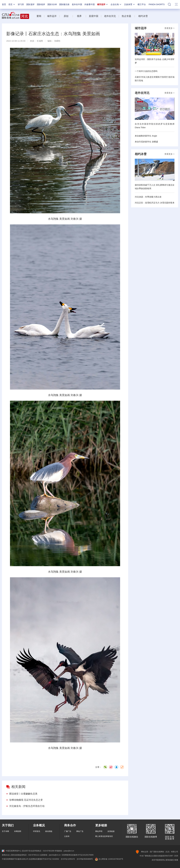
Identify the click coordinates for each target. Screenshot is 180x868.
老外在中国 (77, 4)
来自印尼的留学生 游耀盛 (146, 142)
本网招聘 (18, 831)
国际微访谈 (64, 4)
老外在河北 (110, 16)
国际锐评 (41, 4)
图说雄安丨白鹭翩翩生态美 (23, 794)
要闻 (39, 16)
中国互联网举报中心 (12, 851)
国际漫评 (30, 4)
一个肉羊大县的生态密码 (146, 71)
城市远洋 (103, 4)
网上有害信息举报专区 (104, 836)
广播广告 (68, 831)
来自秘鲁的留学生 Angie (146, 136)
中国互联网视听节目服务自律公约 (15, 859)
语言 (12, 4)
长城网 (40, 41)
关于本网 (5, 831)
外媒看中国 (90, 4)
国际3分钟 (52, 4)
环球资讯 (37, 831)
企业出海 (116, 4)
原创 (66, 16)
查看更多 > (169, 28)
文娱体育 (130, 4)
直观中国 (94, 16)
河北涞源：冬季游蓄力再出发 (148, 197)
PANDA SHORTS (157, 4)
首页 (4, 4)
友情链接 (111, 831)
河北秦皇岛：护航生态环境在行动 (27, 806)
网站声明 (99, 831)
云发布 (67, 836)
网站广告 (80, 831)
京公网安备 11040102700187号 (109, 859)
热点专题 (126, 16)
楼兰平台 (142, 4)
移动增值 (49, 831)
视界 (79, 16)
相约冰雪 (143, 16)
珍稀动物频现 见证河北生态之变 (26, 800)
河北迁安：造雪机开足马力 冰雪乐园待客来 (155, 203)
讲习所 (21, 4)
